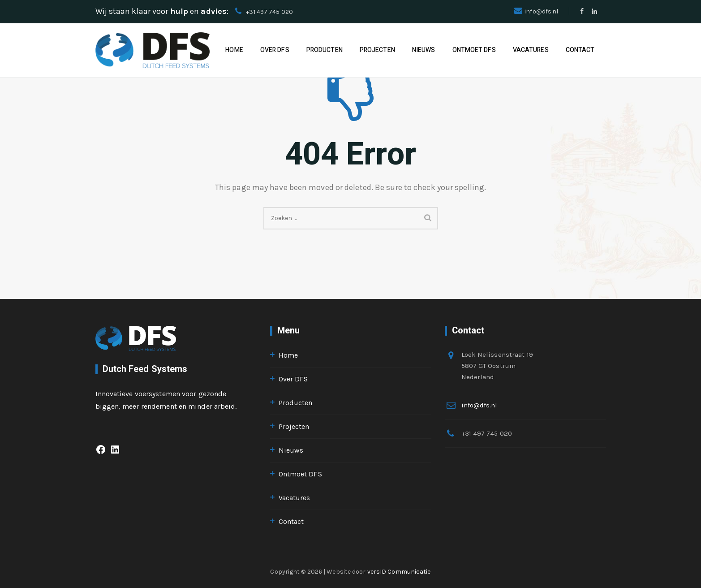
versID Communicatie (399, 572)
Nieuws (424, 50)
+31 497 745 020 (269, 12)
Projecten (377, 50)
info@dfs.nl (541, 11)
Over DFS (275, 50)
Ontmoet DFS (474, 50)
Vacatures (531, 50)
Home (234, 50)
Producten (325, 50)
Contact (580, 50)
